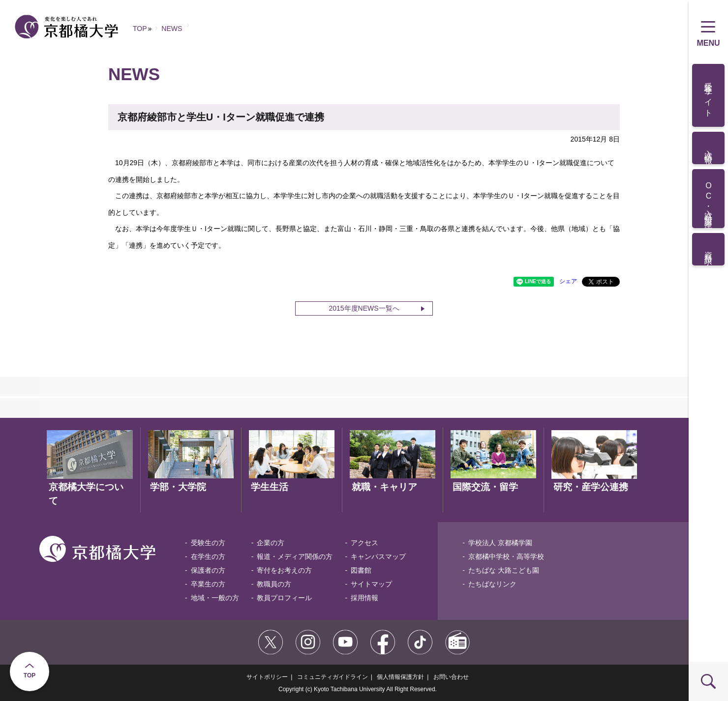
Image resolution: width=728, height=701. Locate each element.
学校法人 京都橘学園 (500, 543)
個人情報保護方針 (400, 677)
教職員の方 (274, 584)
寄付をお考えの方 (284, 570)
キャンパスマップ (378, 556)
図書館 (361, 570)
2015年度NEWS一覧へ (364, 308)
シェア (568, 281)
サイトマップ (371, 584)
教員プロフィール (284, 598)
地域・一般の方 (215, 598)
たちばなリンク (492, 584)
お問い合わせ (451, 677)
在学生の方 (208, 556)
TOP (30, 675)
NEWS (172, 29)
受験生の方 (208, 543)
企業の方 (271, 543)
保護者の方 (208, 570)
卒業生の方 (208, 584)
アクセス (364, 543)
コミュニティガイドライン (333, 677)
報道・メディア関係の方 (295, 556)
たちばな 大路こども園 (504, 570)
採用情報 (364, 598)
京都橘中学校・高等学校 (506, 556)
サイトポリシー (267, 677)
